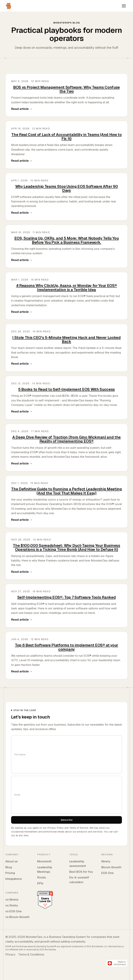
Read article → (22, 109)
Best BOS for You (81, 872)
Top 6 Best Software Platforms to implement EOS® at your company (66, 647)
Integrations (14, 879)
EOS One (107, 873)
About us (12, 861)
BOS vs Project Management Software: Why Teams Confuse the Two (66, 89)
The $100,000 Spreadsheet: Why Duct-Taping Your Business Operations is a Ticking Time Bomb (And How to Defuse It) (66, 547)
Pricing (10, 873)
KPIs (40, 883)
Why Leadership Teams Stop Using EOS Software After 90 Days (67, 188)
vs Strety (12, 905)
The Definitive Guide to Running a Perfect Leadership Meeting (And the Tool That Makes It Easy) (66, 491)
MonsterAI (44, 861)
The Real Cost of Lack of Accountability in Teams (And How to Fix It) (66, 137)
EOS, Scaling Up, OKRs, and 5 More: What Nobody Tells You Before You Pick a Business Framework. (67, 240)
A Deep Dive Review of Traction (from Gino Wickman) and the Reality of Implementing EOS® (66, 439)
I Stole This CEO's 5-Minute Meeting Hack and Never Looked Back (66, 339)
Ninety (106, 861)
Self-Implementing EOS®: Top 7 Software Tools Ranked (66, 597)
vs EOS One (14, 911)
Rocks (42, 877)
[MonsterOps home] (9, 6)
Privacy (10, 954)
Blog (9, 867)
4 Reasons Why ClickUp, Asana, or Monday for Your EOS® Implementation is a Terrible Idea (67, 287)
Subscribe (67, 820)
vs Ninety (12, 900)
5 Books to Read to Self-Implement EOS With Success (66, 389)
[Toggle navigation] (124, 6)
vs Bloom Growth (17, 917)
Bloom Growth (111, 867)
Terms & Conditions (31, 954)
